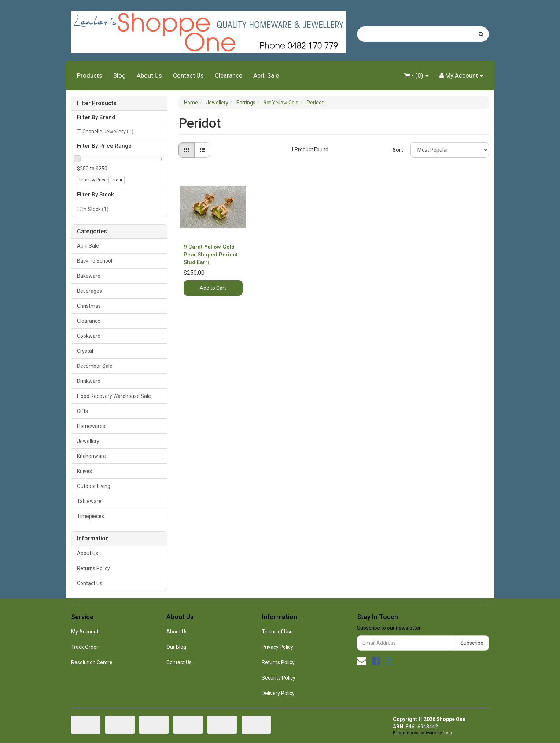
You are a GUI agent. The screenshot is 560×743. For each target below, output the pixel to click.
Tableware (89, 501)
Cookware (89, 336)
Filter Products (97, 103)
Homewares (91, 426)
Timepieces (91, 516)
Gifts (82, 411)
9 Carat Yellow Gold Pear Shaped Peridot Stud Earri (211, 255)
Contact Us (188, 75)
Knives (84, 471)
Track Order (85, 647)
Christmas (89, 306)
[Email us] (362, 661)
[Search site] (481, 34)
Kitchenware (91, 456)
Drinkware (89, 381)
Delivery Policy (278, 693)
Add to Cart (213, 288)
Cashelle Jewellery (108, 132)
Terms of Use (277, 632)
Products (90, 75)
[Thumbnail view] (187, 150)
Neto (447, 733)
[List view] (202, 150)
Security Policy (279, 678)
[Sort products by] (450, 150)
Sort (398, 150)
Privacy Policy (277, 647)
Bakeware (89, 276)
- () (416, 75)
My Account (85, 632)
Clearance (229, 75)
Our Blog (176, 647)
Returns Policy (93, 568)
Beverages (89, 291)
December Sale (95, 366)
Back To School (95, 261)
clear (117, 180)
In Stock (95, 209)
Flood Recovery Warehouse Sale (114, 396)
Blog (119, 75)
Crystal (85, 351)
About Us (149, 75)
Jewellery (88, 441)
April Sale (266, 75)
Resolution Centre (92, 662)
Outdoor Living (94, 486)
